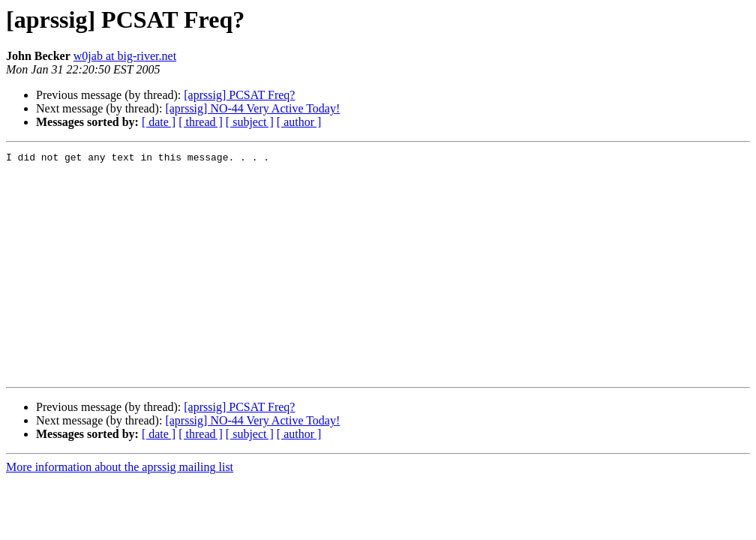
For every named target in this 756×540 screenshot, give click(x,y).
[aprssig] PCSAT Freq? (239, 95)
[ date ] (159, 122)
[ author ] (299, 122)
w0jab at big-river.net (125, 56)
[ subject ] (250, 122)
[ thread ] (201, 122)
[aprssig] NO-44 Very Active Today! (252, 108)
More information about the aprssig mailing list (120, 512)
